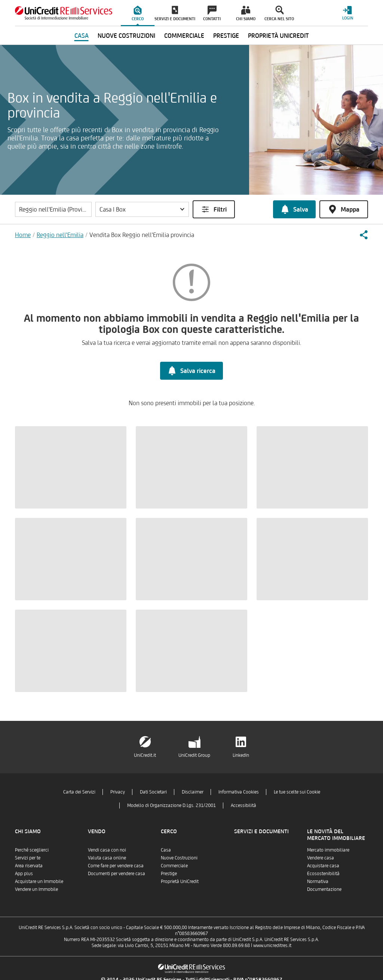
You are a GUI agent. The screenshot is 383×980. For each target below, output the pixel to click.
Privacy (118, 792)
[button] (142, 209)
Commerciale (174, 866)
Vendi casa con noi (107, 850)
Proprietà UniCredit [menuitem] (278, 36)
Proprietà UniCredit (180, 881)
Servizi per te (28, 858)
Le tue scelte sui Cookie (297, 792)
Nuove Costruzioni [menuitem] (126, 36)
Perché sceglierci (32, 850)
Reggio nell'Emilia (60, 235)
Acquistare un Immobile (39, 881)
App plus (24, 873)
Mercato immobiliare (328, 850)
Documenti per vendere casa (117, 873)
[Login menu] (347, 13)
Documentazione (324, 889)
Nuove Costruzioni (179, 858)
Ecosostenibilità (323, 873)
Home (23, 235)
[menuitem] (138, 13)
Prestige (169, 873)
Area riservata (29, 866)
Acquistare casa (323, 866)
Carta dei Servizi (79, 792)
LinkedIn (241, 755)
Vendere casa (321, 858)
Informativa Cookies (239, 792)
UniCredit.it (145, 755)
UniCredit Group (194, 755)
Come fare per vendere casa (116, 866)
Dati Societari (153, 792)
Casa (166, 850)
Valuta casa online (107, 858)
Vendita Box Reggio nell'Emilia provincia (142, 235)
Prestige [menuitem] (226, 36)
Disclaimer (193, 792)
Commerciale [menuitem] (184, 36)
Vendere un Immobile (36, 889)
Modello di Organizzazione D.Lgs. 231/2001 (171, 805)
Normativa (318, 881)
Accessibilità (243, 805)
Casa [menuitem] (82, 36)
